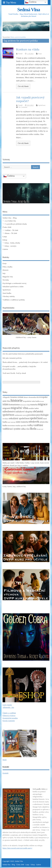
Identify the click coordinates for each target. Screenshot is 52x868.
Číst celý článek (23, 86)
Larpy (5, 236)
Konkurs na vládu (28, 49)
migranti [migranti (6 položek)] (7, 408)
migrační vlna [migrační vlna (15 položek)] (19, 408)
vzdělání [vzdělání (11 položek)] (38, 425)
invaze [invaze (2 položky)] (42, 401)
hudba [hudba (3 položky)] (38, 401)
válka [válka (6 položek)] (23, 429)
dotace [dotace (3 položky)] (26, 397)
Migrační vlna (8, 277)
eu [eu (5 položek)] (38, 397)
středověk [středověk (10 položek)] (34, 422)
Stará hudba (7, 293)
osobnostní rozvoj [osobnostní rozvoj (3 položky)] (21, 415)
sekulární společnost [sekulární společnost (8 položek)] (19, 418)
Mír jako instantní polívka (12, 358)
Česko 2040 (7, 227)
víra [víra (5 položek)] (28, 429)
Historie (6, 270)
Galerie (5, 249)
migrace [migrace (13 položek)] (43, 404)
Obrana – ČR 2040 (11, 233)
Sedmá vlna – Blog (10, 218)
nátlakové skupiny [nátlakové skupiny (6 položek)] (24, 412)
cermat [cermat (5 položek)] (20, 397)
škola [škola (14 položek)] (33, 429)
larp (4, 273)
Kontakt (6, 773)
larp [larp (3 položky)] (29, 405)
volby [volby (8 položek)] (30, 425)
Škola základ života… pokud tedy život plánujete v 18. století (25, 362)
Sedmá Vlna (29, 10)
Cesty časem (7, 705)
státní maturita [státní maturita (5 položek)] (22, 422)
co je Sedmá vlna (10, 221)
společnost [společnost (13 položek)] (36, 418)
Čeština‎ (9, 176)
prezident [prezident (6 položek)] (32, 415)
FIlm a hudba (7, 267)
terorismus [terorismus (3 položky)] (11, 426)
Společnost (42, 105)
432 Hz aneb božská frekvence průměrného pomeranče (23, 354)
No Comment (23, 107)
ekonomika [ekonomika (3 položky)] (32, 397)
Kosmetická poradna (10, 718)
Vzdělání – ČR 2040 (11, 230)
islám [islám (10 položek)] (6, 404)
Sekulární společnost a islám (13, 287)
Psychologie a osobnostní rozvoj (14, 283)
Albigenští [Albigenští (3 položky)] (6, 397)
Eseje (40, 54)
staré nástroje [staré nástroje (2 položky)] (12, 422)
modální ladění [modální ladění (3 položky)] (34, 408)
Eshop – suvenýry (11, 246)
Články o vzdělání (9, 713)
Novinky (6, 280)
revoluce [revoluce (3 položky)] (6, 419)
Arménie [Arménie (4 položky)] (14, 397)
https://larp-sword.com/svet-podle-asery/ (17, 848)
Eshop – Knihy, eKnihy (12, 243)
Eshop (5, 240)
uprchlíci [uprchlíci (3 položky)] (24, 426)
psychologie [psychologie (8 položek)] (42, 415)
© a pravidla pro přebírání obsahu (16, 224)
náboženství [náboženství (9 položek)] (9, 411)
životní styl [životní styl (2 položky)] (40, 429)
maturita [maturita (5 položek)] (34, 405)
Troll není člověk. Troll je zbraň (14, 373)
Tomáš (20, 54)
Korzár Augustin (9, 721)
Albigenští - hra (8, 707)
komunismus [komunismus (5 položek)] (14, 405)
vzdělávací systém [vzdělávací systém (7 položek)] (11, 429)
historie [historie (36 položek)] (17, 400)
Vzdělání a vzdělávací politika (14, 300)
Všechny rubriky (9, 296)
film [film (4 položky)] (9, 401)
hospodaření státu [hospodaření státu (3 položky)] (29, 401)
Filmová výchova (9, 715)
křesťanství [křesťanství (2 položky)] (23, 405)
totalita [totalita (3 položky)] (18, 426)
